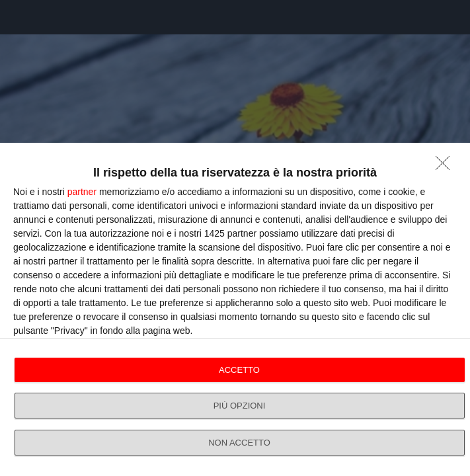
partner (82, 192)
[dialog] (235, 309)
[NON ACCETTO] (446, 167)
